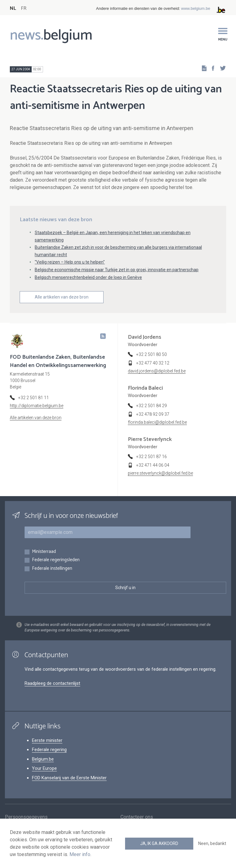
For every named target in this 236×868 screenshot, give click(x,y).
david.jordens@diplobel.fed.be (157, 371)
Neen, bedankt (212, 843)
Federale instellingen (52, 569)
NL (13, 8)
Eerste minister (47, 740)
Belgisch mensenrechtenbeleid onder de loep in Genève (88, 277)
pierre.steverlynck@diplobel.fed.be (160, 473)
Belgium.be (43, 759)
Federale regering (49, 750)
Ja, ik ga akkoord (159, 843)
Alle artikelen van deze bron (62, 297)
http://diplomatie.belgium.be (37, 406)
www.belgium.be (196, 8)
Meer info (80, 854)
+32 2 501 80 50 (151, 354)
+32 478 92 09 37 (153, 414)
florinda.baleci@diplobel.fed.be (157, 422)
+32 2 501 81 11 (33, 398)
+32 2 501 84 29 (151, 406)
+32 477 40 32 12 (153, 363)
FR (24, 8)
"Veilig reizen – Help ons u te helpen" (70, 262)
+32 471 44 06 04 (153, 465)
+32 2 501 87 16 (151, 457)
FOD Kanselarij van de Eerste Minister (69, 778)
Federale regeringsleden (56, 560)
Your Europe (44, 768)
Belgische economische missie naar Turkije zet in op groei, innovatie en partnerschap (117, 270)
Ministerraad (44, 552)
